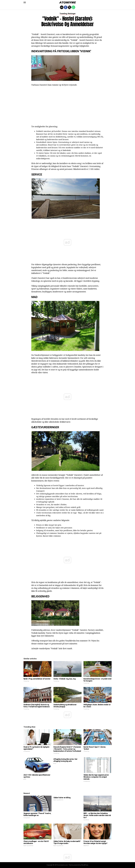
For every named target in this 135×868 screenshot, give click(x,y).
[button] (25, 2)
